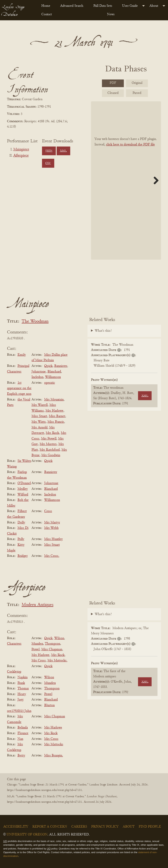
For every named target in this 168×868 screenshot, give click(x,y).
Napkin (23, 677)
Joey (21, 700)
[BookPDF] (126, 180)
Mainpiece (21, 150)
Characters (14, 644)
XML (63, 151)
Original (137, 83)
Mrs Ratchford (50, 450)
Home (46, 6)
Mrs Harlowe (54, 411)
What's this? (103, 331)
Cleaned (113, 93)
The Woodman (35, 322)
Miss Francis (56, 422)
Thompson (52, 644)
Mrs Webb (51, 528)
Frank (21, 683)
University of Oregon (27, 835)
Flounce (23, 733)
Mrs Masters (48, 444)
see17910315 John (19, 711)
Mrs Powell (49, 439)
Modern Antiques (38, 605)
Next (154, 180)
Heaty (22, 694)
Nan (20, 739)
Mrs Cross (39, 661)
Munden (37, 644)
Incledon (37, 377)
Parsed (137, 93)
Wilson (59, 638)
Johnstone (39, 372)
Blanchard (54, 372)
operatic (50, 383)
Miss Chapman (52, 649)
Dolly (21, 523)
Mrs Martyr (52, 523)
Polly (21, 539)
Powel (36, 649)
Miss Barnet (57, 416)
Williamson (53, 377)
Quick (48, 366)
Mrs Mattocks (54, 744)
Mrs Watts (39, 422)
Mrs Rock (52, 433)
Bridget (23, 556)
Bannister (61, 366)
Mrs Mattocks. (57, 661)
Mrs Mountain (54, 400)
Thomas (23, 689)
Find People (150, 827)
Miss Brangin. (54, 756)
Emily (22, 355)
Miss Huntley (53, 539)
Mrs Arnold (39, 428)
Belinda (23, 728)
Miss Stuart (39, 416)
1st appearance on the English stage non (19, 388)
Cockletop (14, 672)
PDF (113, 83)
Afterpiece (21, 156)
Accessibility (16, 827)
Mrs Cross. (52, 556)
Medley (23, 489)
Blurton (49, 705)
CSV (48, 163)
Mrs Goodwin (51, 455)
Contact (47, 14)
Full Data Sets (103, 6)
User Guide (130, 6)
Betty (21, 756)
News (111, 14)
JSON (49, 151)
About (154, 6)
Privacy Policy (105, 827)
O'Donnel (24, 483)
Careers (79, 827)
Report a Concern (50, 827)
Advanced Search (72, 6)
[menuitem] (47, 6)
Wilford (23, 495)
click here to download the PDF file (130, 145)
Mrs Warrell (40, 405)
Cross (48, 511)
